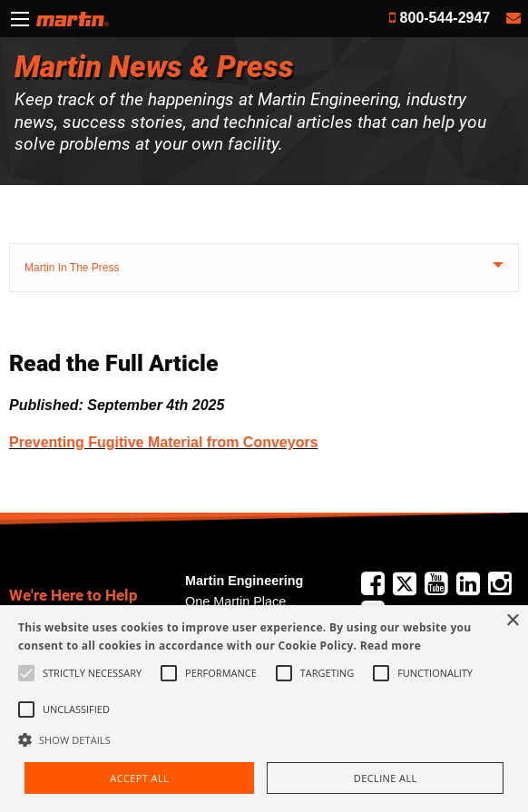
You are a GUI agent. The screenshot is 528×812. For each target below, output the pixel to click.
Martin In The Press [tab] (72, 268)
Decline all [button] (386, 778)
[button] (264, 739)
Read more (391, 646)
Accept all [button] (139, 778)
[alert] (264, 709)
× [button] (512, 621)
